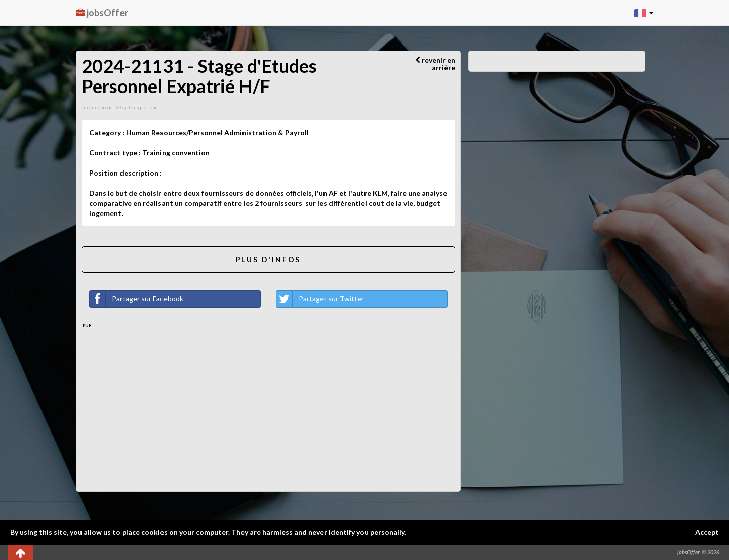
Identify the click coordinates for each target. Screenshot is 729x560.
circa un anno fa (97, 107)
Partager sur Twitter (320, 299)
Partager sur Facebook (136, 299)
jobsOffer (102, 13)
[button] (644, 13)
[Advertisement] (268, 405)
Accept (707, 532)
